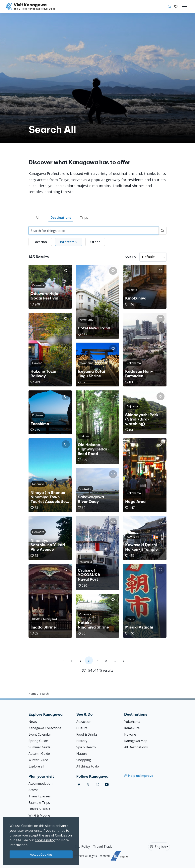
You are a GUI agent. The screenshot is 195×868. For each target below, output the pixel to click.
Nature (82, 754)
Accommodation (40, 783)
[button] (176, 7)
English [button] (158, 847)
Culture (82, 728)
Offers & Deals (39, 809)
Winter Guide (38, 760)
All (37, 218)
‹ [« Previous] (63, 661)
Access (33, 790)
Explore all (36, 766)
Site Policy (82, 846)
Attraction (84, 722)
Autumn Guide (39, 754)
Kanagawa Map (136, 741)
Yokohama (132, 722)
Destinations (61, 218)
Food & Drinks (87, 734)
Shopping (84, 760)
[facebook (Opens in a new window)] (79, 785)
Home (32, 694)
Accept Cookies (41, 854)
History (82, 741)
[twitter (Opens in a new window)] (88, 785)
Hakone (130, 734)
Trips (84, 218)
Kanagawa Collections (45, 728)
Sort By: (131, 257)
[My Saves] (176, 7)
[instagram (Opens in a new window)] (97, 785)
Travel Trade (103, 846)
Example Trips (39, 803)
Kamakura (132, 728)
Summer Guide (39, 747)
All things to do (88, 766)
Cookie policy (45, 840)
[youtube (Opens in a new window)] (107, 785)
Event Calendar (40, 734)
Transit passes (40, 796)
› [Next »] (132, 661)
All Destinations (136, 747)
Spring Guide (38, 741)
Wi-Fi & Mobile (39, 815)
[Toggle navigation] (185, 7)
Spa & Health (86, 747)
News (33, 722)
